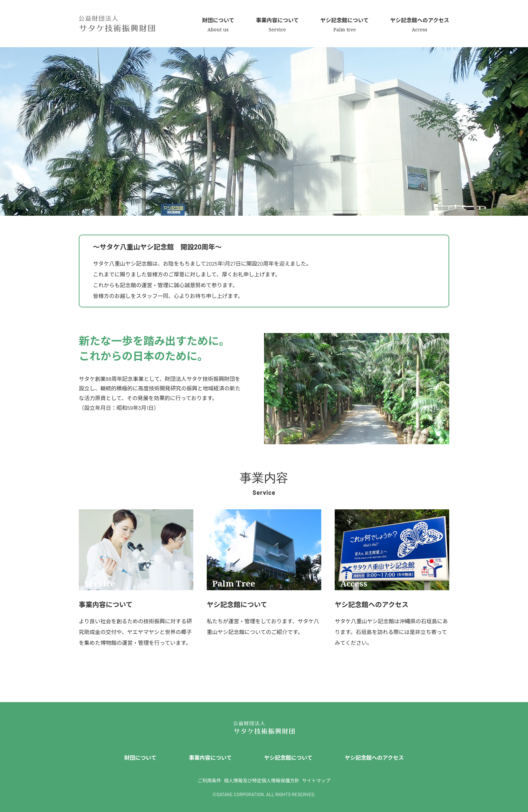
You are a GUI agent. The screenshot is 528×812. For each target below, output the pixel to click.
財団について (140, 758)
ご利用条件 (209, 780)
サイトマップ (316, 780)
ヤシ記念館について (288, 758)
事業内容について (210, 758)
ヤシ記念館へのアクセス (374, 758)
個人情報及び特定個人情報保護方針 (262, 780)
